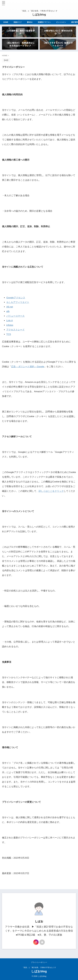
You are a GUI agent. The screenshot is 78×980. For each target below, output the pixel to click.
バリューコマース (15, 316)
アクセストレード (15, 330)
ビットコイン (62, 22)
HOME (7, 22)
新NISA (31, 22)
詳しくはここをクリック (51, 491)
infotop (10, 325)
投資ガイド (19, 22)
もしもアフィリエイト (18, 302)
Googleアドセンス (16, 298)
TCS (9, 334)
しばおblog (39, 15)
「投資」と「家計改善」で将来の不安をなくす (39, 967)
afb (8, 311)
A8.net (10, 307)
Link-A (10, 321)
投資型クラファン (46, 22)
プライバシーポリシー (39, 962)
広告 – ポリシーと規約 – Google (28, 367)
